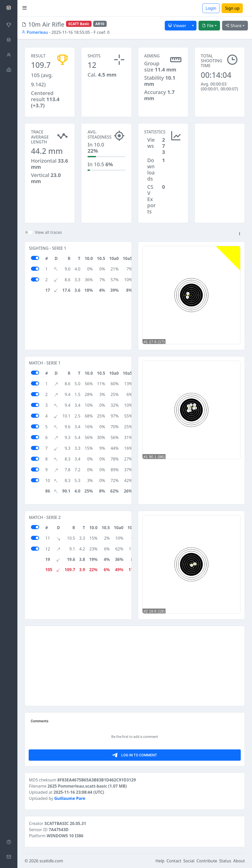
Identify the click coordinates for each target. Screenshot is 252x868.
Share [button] (233, 26)
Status (225, 861)
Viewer (177, 26)
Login (211, 8)
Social (189, 861)
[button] (239, 234)
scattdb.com (51, 861)
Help (160, 861)
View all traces (48, 232)
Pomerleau (35, 32)
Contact (174, 861)
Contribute (207, 861)
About (239, 861)
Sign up (232, 8)
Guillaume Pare (70, 798)
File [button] (208, 26)
